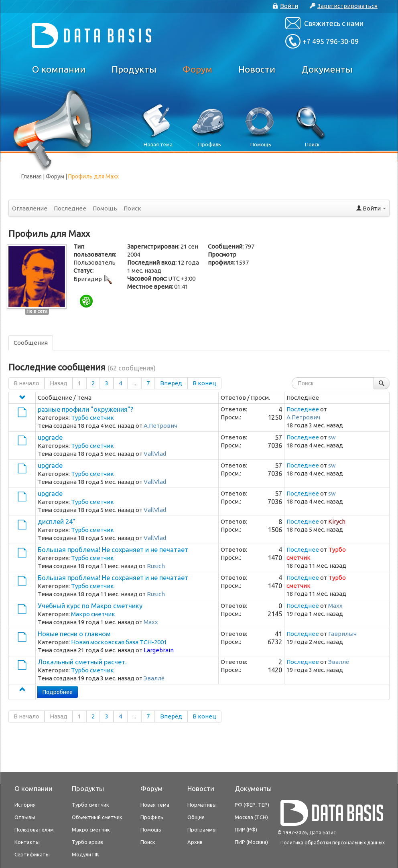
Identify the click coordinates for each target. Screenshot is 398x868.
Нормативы (202, 805)
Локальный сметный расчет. (82, 662)
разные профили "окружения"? (85, 409)
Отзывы (25, 817)
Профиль (152, 817)
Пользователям (34, 830)
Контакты (27, 842)
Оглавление (30, 208)
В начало (26, 383)
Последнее (70, 208)
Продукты (134, 69)
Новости (257, 69)
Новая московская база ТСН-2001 (119, 642)
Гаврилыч (342, 634)
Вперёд (171, 383)
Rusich (156, 566)
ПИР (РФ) (246, 830)
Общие (196, 817)
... (134, 383)
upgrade (50, 437)
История (25, 805)
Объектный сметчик (97, 817)
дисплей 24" (57, 522)
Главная (31, 176)
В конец (204, 383)
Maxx (151, 622)
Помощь (105, 208)
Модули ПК (85, 854)
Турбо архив (87, 842)
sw (332, 437)
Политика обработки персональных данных (333, 843)
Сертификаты (32, 854)
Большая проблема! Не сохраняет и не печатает (113, 550)
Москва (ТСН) (251, 817)
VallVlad (155, 454)
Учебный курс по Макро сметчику (90, 606)
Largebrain (159, 650)
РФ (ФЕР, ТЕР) (252, 805)
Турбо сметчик (92, 418)
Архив (195, 842)
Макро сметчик (93, 614)
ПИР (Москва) (251, 842)
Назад (59, 383)
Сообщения (31, 343)
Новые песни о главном (74, 634)
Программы (202, 830)
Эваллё (154, 678)
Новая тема (155, 805)
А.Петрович (160, 426)
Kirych (337, 521)
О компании (59, 69)
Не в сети (37, 311)
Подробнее (58, 692)
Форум (197, 69)
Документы (327, 69)
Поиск (132, 208)
